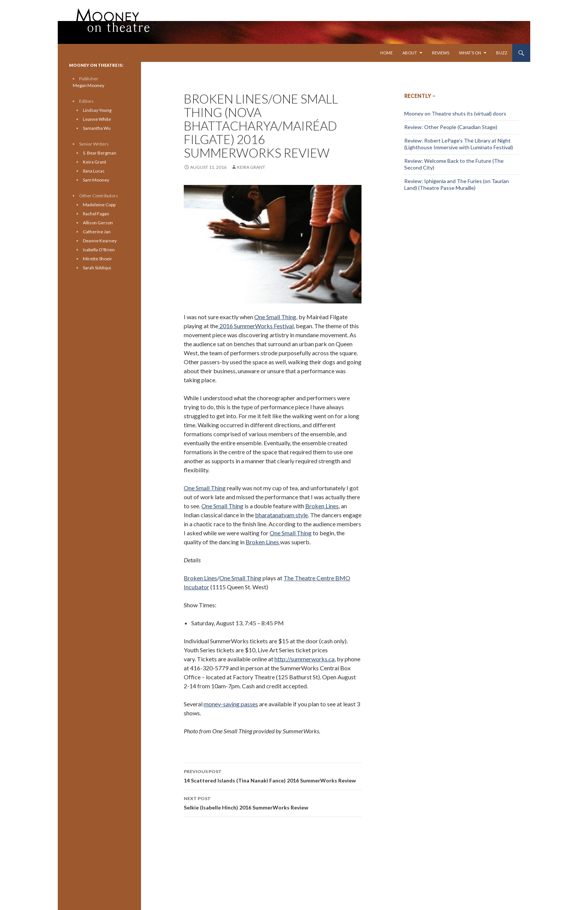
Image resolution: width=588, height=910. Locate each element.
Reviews (441, 53)
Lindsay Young (97, 110)
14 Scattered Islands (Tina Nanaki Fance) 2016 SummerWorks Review (273, 775)
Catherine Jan (97, 232)
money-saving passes (231, 704)
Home (386, 53)
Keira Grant (251, 167)
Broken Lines (322, 506)
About (410, 53)
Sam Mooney (96, 180)
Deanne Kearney (100, 241)
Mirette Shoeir (97, 259)
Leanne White (97, 119)
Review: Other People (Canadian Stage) (451, 127)
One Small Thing (275, 317)
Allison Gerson (98, 223)
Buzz (502, 53)
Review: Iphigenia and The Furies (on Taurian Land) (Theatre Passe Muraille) (457, 184)
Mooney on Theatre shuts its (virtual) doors (455, 113)
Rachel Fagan (96, 214)
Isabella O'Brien (99, 250)
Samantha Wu (97, 128)
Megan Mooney (88, 85)
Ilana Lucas (94, 171)
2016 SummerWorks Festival (256, 326)
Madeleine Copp (99, 205)
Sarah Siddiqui (97, 268)
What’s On (470, 53)
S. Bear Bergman (100, 153)
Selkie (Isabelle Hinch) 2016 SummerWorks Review (273, 802)
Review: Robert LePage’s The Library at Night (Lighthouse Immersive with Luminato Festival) (459, 144)
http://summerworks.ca (304, 659)
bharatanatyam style (281, 515)
